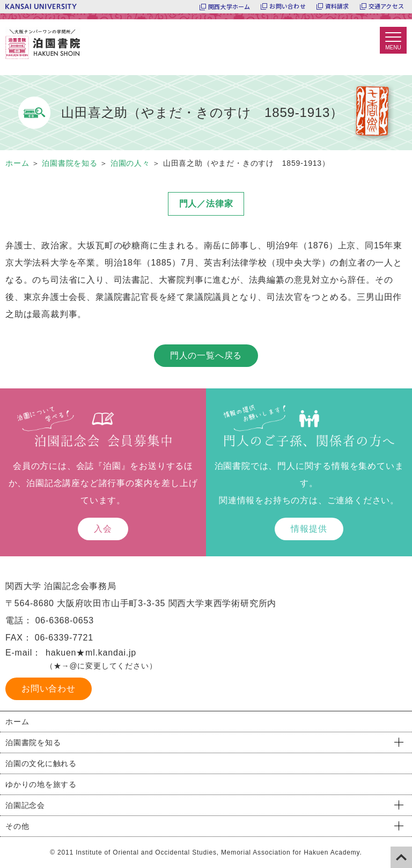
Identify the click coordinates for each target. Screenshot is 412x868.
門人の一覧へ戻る (206, 355)
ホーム (17, 722)
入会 (103, 529)
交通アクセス (386, 6)
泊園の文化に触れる (41, 763)
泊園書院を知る (33, 742)
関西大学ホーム (229, 6)
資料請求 (337, 6)
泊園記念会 (25, 805)
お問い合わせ (287, 6)
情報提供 (309, 529)
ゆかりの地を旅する (41, 784)
